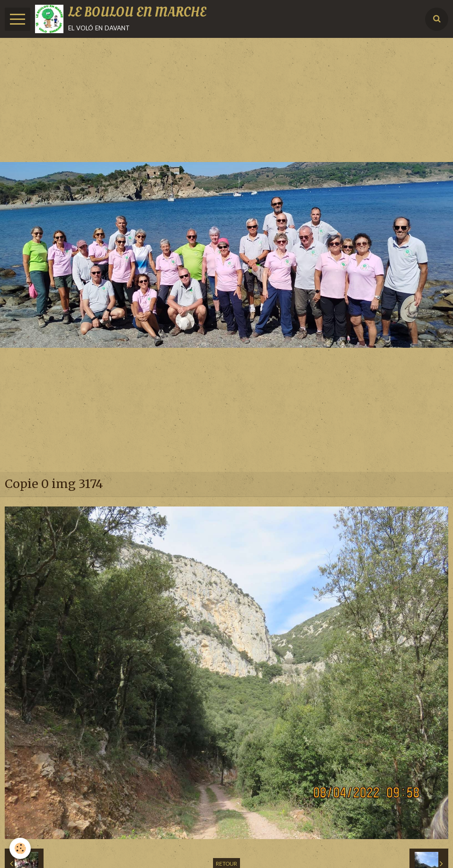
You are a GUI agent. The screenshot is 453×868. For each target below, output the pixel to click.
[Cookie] (20, 848)
